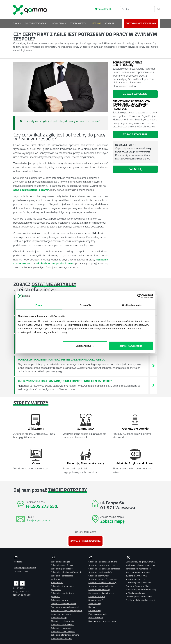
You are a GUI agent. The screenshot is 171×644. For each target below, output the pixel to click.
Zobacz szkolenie (135, 94)
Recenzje (73, 463)
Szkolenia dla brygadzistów (101, 586)
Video (36, 463)
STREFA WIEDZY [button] (80, 23)
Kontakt (92, 607)
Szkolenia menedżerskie (62, 565)
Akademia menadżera (61, 614)
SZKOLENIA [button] (59, 23)
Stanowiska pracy (92, 463)
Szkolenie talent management (65, 635)
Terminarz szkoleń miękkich (64, 604)
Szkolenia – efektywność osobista (67, 572)
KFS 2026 (97, 23)
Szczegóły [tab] (85, 305)
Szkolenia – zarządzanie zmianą (103, 562)
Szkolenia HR (57, 583)
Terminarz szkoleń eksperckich (65, 607)
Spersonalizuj (85, 346)
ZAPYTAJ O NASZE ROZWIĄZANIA (141, 23)
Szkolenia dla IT (96, 600)
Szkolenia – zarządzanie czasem (103, 565)
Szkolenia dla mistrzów (62, 638)
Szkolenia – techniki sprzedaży (103, 583)
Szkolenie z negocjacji (61, 628)
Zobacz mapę (112, 521)
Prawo (150, 463)
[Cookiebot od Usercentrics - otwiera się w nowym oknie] (140, 296)
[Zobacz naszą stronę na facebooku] (16, 583)
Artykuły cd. (137, 463)
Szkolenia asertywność (99, 576)
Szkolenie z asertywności (63, 624)
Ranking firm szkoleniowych (101, 593)
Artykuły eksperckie (135, 429)
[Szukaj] (158, 9)
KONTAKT (109, 23)
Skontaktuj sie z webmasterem (103, 621)
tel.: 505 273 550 (21, 571)
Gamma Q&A (85, 429)
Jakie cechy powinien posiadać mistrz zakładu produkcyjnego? (62, 360)
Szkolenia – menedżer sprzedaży (104, 579)
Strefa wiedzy (95, 611)
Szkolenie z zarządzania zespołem (67, 611)
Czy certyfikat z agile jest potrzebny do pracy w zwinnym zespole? (62, 121)
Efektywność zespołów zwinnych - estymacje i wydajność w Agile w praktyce (131, 105)
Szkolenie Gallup (59, 617)
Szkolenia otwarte (97, 597)
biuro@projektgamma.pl (40, 520)
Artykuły (122, 463)
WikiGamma (36, 429)
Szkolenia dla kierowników (101, 572)
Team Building (95, 604)
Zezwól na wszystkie (131, 346)
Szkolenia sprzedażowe (62, 569)
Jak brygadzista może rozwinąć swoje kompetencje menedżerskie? (65, 381)
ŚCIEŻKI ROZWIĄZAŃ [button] (37, 23)
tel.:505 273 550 (41, 506)
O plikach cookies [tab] (132, 305)
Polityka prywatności (98, 614)
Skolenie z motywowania (63, 621)
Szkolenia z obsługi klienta (63, 631)
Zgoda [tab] (39, 305)
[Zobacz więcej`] (153, 365)
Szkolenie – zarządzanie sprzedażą (104, 569)
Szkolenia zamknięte (61, 562)
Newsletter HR (104, 9)
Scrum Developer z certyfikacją (127, 64)
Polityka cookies (96, 617)
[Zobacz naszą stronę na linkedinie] (22, 583)
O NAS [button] (17, 23)
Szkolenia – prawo (60, 600)
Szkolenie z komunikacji (99, 590)
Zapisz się (135, 169)
